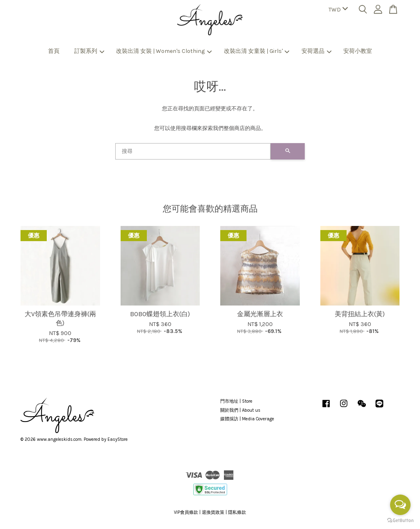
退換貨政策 (213, 512)
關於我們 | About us (240, 410)
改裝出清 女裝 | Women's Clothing (164, 51)
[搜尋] (193, 151)
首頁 (54, 51)
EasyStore (118, 439)
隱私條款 (237, 512)
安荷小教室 (358, 51)
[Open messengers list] (400, 505)
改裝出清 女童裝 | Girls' (257, 51)
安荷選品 (316, 51)
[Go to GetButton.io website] (400, 521)
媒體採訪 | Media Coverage (247, 419)
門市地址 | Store (236, 401)
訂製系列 (89, 51)
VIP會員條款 (186, 512)
